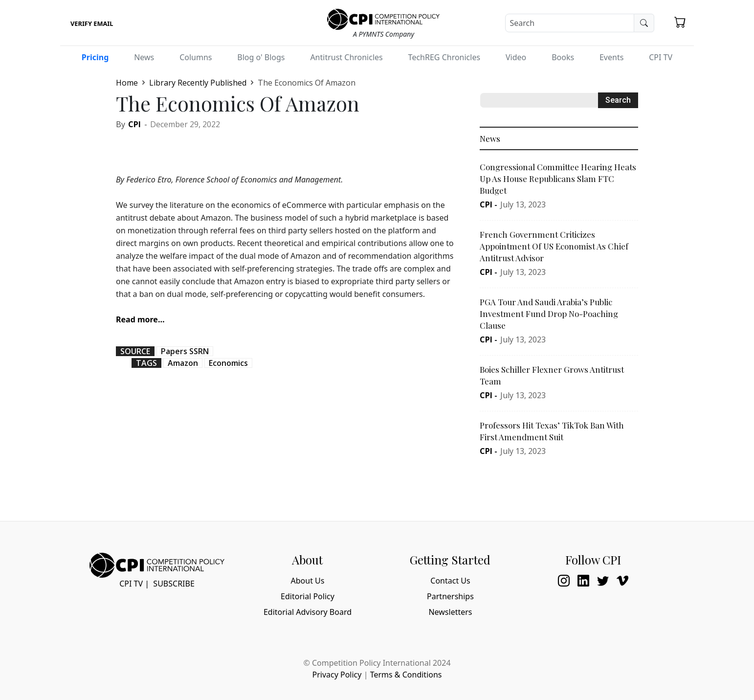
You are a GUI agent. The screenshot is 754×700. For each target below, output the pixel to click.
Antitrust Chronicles (346, 57)
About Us (308, 581)
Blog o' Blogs (261, 57)
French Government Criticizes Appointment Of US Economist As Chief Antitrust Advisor (554, 246)
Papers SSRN (185, 351)
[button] (680, 22)
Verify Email (92, 23)
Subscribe (174, 584)
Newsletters (450, 612)
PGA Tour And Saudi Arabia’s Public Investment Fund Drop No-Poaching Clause (549, 314)
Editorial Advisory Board (308, 612)
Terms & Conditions (406, 675)
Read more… (140, 319)
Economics (228, 363)
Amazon (183, 363)
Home (127, 83)
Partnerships (450, 596)
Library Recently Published (198, 83)
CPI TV (661, 57)
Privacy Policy (337, 675)
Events (611, 57)
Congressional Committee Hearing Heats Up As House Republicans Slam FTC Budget (558, 179)
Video (516, 57)
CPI (134, 124)
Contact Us (450, 581)
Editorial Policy (308, 596)
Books (563, 57)
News (144, 57)
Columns (196, 57)
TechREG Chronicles (444, 57)
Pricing (95, 57)
